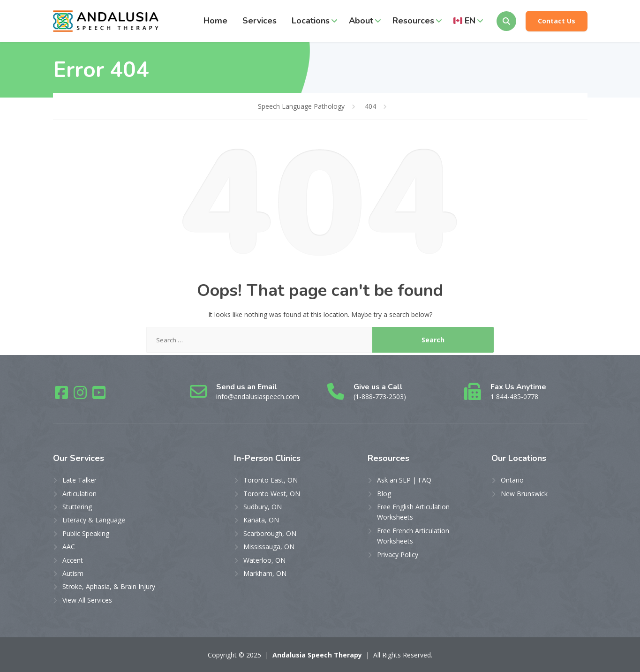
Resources (413, 21)
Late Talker (79, 480)
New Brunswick (524, 494)
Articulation (79, 494)
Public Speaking (86, 533)
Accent (73, 560)
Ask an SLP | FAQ (404, 480)
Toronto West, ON (272, 494)
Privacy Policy (398, 555)
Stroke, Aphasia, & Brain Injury (109, 586)
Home (215, 21)
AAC (69, 547)
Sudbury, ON (263, 507)
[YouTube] (99, 396)
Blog (384, 494)
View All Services (87, 600)
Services (260, 21)
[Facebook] (62, 396)
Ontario (512, 480)
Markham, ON (265, 573)
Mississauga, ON (269, 547)
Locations (311, 21)
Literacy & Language (94, 520)
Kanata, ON (261, 520)
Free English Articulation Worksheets (413, 512)
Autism (73, 573)
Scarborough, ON (270, 533)
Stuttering (77, 507)
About (361, 21)
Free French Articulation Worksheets (413, 536)
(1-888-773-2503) (380, 396)
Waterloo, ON (264, 560)
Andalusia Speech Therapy (317, 655)
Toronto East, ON (271, 480)
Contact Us (557, 21)
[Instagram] (81, 396)
